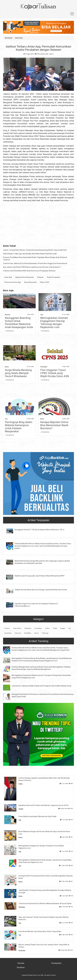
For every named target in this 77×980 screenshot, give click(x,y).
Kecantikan (38, 628)
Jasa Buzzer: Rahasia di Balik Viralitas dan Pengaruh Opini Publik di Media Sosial (41, 686)
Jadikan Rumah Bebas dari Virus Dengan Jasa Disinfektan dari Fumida (41, 590)
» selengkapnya (9, 331)
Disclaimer (21, 967)
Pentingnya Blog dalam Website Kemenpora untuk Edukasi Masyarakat (19, 427)
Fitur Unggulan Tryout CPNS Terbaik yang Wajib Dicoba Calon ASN (55, 373)
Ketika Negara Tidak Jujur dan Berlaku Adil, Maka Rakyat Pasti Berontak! (30, 254)
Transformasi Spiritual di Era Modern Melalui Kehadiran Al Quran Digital (45, 903)
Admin (51, 54)
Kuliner (47, 628)
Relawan (40, 277)
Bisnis (7, 367)
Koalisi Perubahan (54, 277)
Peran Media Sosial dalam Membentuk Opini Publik (37, 816)
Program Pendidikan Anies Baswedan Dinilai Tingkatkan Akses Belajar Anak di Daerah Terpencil (35, 259)
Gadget (63, 628)
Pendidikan (44, 367)
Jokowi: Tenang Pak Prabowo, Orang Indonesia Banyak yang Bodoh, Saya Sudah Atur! (35, 250)
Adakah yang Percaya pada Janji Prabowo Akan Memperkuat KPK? (40, 576)
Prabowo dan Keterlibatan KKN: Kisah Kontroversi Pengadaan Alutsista (29, 271)
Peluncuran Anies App (13, 282)
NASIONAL (19, 38)
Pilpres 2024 (45, 282)
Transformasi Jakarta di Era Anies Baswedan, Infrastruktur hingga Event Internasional (35, 263)
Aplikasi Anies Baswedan (25, 277)
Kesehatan (8, 633)
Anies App (8, 277)
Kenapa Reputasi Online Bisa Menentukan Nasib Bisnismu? (54, 425)
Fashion (7, 628)
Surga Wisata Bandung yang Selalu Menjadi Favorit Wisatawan (18, 373)
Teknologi (45, 633)
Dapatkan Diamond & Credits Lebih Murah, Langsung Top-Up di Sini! (43, 805)
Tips (42, 315)
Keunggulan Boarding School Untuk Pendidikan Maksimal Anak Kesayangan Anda (19, 323)
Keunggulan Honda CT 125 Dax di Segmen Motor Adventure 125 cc (39, 530)
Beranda (21, 963)
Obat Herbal (17, 628)
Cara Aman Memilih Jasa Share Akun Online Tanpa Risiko (40, 931)
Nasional (8, 315)
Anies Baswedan (30, 282)
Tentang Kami (56, 963)
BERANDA (9, 38)
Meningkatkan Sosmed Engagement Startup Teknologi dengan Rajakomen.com (54, 323)
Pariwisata (28, 628)
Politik (55, 628)
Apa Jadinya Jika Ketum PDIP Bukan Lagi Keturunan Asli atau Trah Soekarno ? (32, 267)
